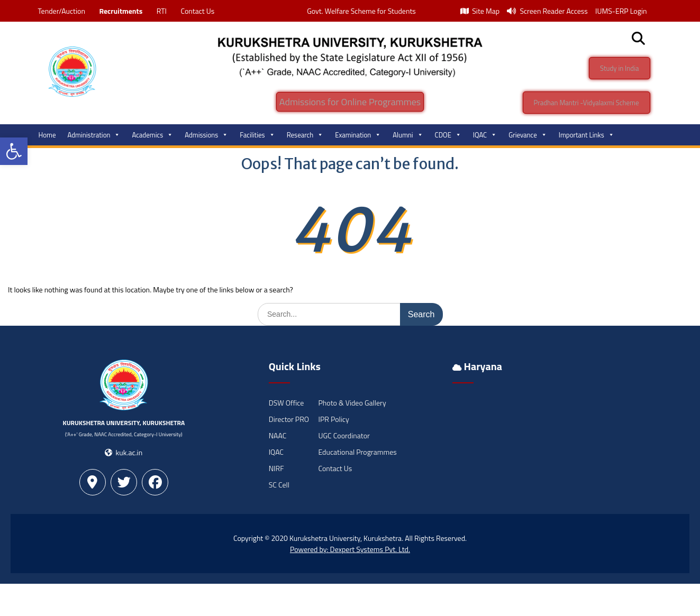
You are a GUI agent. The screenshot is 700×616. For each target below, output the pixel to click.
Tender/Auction (62, 11)
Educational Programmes (357, 452)
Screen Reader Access (547, 11)
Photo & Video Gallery (352, 403)
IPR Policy (333, 419)
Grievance (528, 135)
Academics (152, 135)
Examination (358, 135)
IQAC (485, 135)
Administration (94, 135)
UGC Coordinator (344, 435)
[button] (14, 151)
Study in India (620, 68)
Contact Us (197, 11)
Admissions (206, 135)
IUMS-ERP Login (621, 11)
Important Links (587, 135)
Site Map (480, 11)
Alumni (408, 135)
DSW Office (287, 403)
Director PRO (289, 419)
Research (305, 135)
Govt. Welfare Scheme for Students (361, 11)
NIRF (276, 468)
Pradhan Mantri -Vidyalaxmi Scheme (587, 103)
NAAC (278, 435)
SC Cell (279, 485)
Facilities (257, 135)
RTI (162, 11)
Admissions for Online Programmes (350, 102)
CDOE (448, 135)
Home (47, 135)
